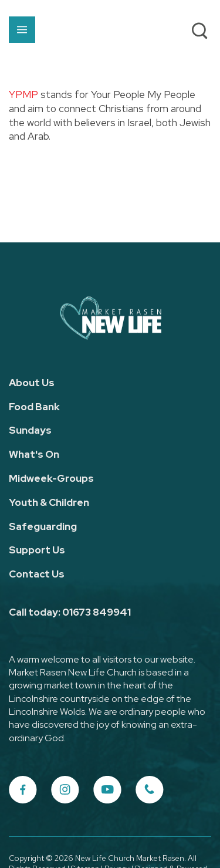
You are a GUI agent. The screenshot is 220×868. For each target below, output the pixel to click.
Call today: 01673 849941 (70, 612)
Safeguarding (43, 526)
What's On (34, 454)
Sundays (30, 430)
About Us (32, 383)
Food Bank (34, 407)
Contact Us (37, 574)
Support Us (37, 550)
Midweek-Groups (51, 478)
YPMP (23, 94)
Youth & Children (49, 502)
